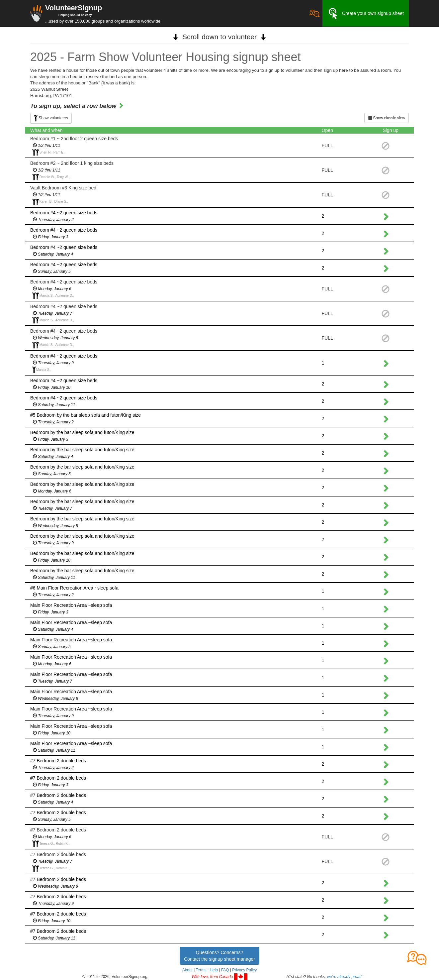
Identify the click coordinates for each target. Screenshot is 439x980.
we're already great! (344, 977)
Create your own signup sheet (366, 14)
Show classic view (387, 118)
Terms (201, 970)
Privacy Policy (244, 970)
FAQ (225, 970)
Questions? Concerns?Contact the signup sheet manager (220, 956)
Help (214, 970)
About (187, 970)
